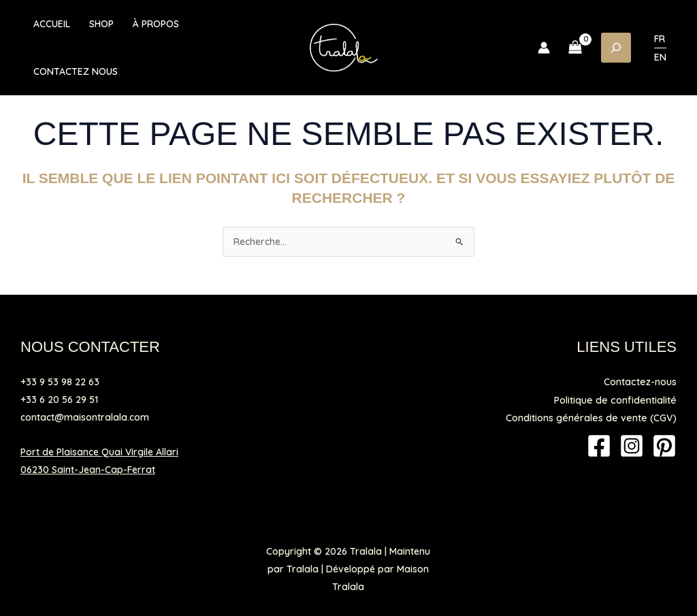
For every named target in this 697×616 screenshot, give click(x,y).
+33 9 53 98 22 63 (60, 382)
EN (660, 57)
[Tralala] (344, 47)
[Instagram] (632, 445)
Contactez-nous (641, 382)
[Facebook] (599, 445)
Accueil (52, 24)
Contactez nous (76, 71)
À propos (156, 24)
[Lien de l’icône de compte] (544, 48)
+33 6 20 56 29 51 (59, 400)
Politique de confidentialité (617, 400)
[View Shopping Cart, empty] (576, 48)
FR (660, 39)
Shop (101, 24)
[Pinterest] (664, 445)
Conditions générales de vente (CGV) (594, 417)
